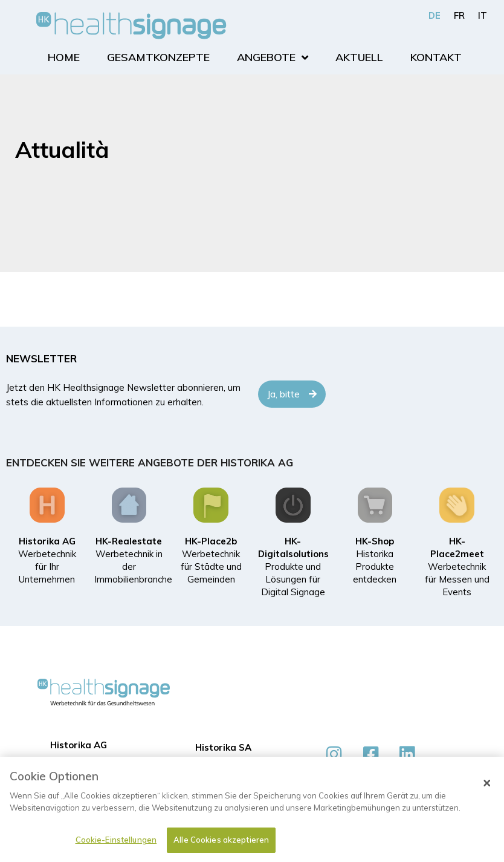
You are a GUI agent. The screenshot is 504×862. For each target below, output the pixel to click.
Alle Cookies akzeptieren (221, 844)
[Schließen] (487, 787)
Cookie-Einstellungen (116, 844)
